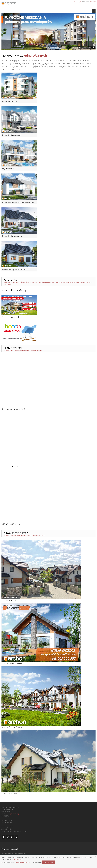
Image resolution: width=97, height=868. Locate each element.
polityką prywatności (17, 859)
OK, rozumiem (49, 862)
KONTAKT (93, 2)
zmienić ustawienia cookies (23, 862)
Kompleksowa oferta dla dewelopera (13, 853)
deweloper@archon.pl (74, 2)
